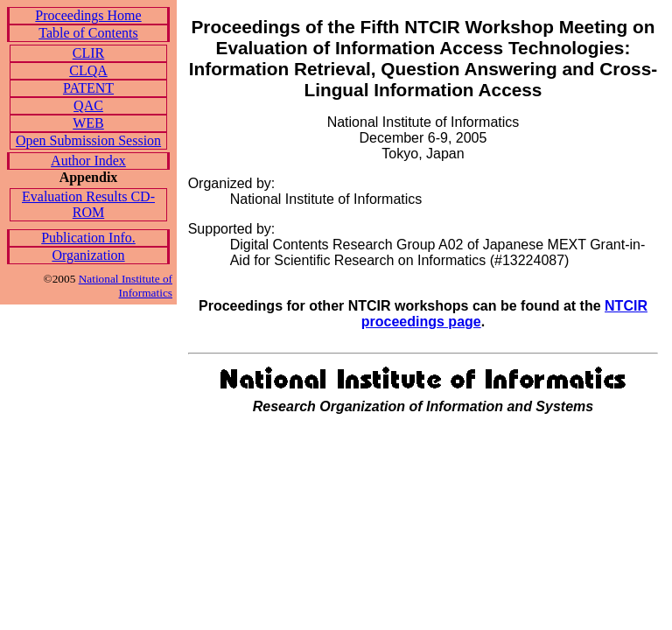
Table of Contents (88, 33)
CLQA (88, 70)
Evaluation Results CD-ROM (88, 204)
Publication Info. (88, 238)
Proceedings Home (88, 15)
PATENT (88, 88)
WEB (88, 123)
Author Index (88, 161)
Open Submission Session (88, 140)
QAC (88, 105)
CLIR (88, 53)
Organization (88, 255)
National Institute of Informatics (126, 286)
